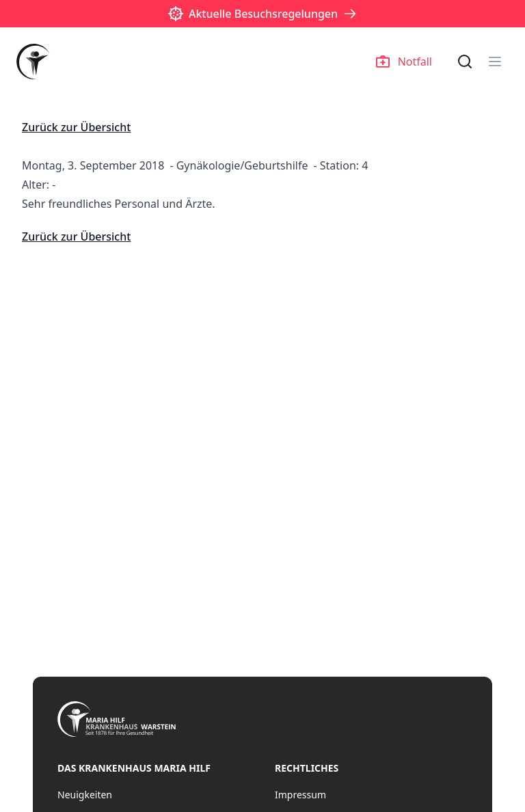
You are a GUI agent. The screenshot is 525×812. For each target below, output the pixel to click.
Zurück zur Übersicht (76, 127)
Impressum (300, 795)
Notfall (404, 62)
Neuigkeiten (85, 795)
